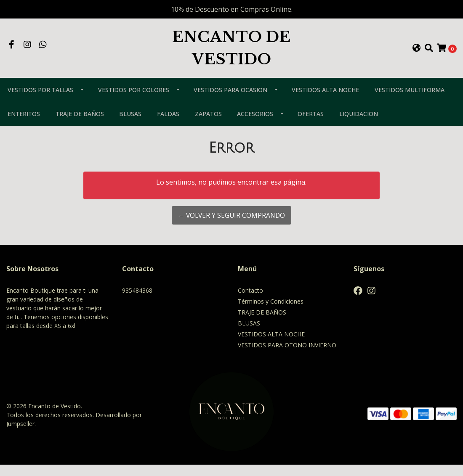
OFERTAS (311, 125)
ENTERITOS (24, 125)
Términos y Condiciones (271, 313)
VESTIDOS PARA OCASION (230, 101)
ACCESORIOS (255, 125)
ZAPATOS (208, 125)
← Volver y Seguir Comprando (231, 227)
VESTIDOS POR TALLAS (40, 101)
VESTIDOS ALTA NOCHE (325, 101)
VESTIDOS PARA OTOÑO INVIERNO (287, 356)
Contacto (250, 302)
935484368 (137, 302)
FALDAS (168, 125)
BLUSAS (130, 125)
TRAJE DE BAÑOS (80, 125)
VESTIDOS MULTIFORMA (410, 101)
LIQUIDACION (359, 125)
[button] (417, 54)
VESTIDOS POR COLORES (134, 101)
